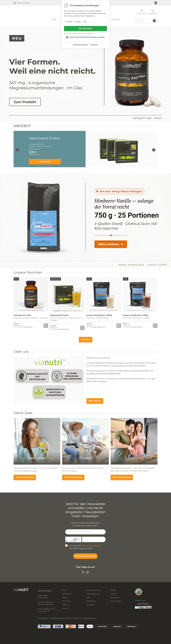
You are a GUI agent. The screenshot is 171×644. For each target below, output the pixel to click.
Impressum (94, 45)
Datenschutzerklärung (81, 45)
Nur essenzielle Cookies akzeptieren (79, 34)
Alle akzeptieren (86, 28)
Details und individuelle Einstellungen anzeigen (87, 37)
